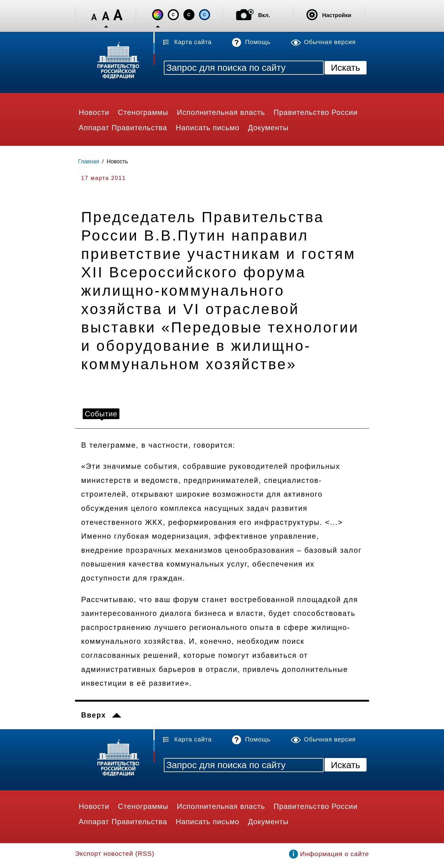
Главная (89, 161)
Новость (117, 161)
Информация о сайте (335, 854)
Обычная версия (330, 42)
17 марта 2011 (103, 178)
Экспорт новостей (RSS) (115, 853)
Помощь (258, 42)
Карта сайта (193, 42)
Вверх (94, 715)
